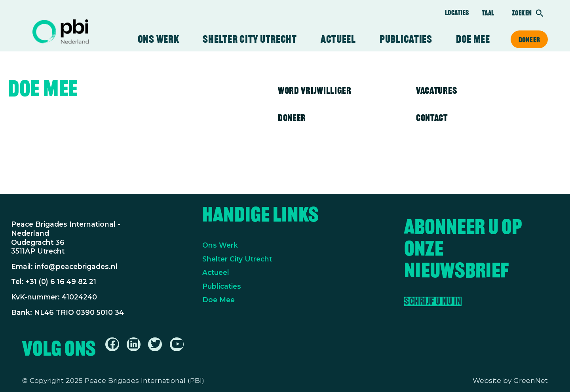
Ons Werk (220, 245)
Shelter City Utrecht (250, 39)
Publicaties (406, 39)
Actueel (338, 39)
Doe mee (473, 39)
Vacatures (436, 90)
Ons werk (159, 39)
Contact (432, 118)
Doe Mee (218, 300)
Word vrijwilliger (315, 90)
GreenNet (531, 380)
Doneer (529, 40)
